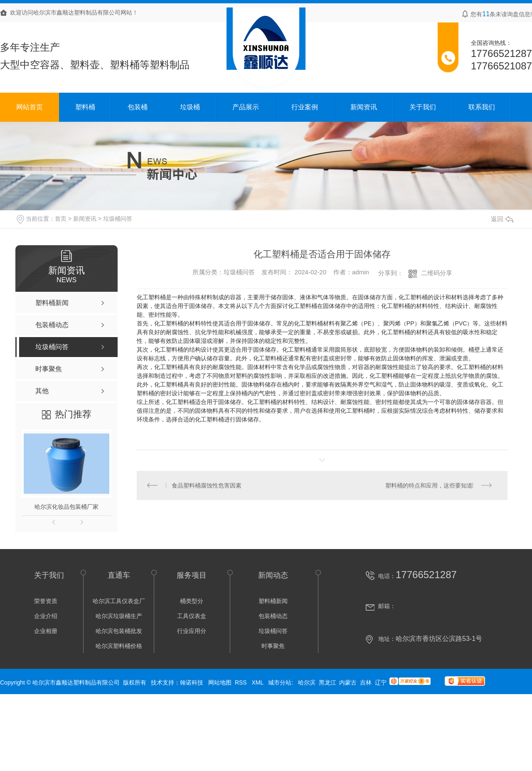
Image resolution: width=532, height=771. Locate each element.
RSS (242, 682)
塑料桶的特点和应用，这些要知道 (429, 485)
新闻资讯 (364, 107)
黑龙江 (328, 682)
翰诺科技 (192, 682)
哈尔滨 (307, 682)
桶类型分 (192, 601)
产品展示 (246, 107)
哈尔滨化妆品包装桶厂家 (66, 507)
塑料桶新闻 (273, 601)
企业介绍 (46, 616)
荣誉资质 (46, 601)
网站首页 (30, 107)
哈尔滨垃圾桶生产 (119, 616)
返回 (502, 219)
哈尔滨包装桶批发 (119, 631)
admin (361, 272)
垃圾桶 (190, 107)
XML (258, 682)
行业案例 (305, 107)
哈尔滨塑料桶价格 (119, 646)
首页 (61, 219)
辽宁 (381, 682)
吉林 (366, 682)
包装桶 (138, 107)
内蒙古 (348, 682)
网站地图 (220, 682)
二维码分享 (437, 273)
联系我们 (482, 107)
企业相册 (46, 631)
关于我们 (423, 107)
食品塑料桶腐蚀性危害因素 (207, 485)
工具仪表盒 (192, 616)
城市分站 (280, 682)
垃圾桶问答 (118, 219)
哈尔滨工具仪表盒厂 (119, 601)
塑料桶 (85, 107)
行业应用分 (192, 631)
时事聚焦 (273, 646)
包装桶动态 (273, 616)
